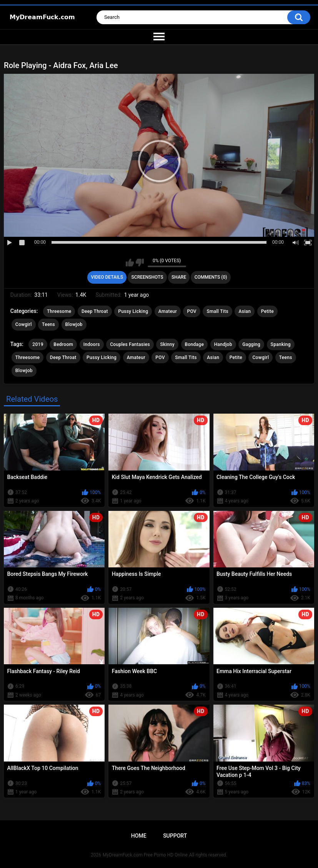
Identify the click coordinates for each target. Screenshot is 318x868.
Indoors (92, 344)
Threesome (59, 311)
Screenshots (147, 277)
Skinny (167, 344)
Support (175, 836)
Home (139, 836)
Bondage (195, 344)
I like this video (130, 263)
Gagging (251, 344)
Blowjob (74, 324)
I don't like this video (140, 263)
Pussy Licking (133, 311)
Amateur (168, 311)
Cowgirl (24, 324)
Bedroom (63, 344)
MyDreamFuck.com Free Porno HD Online (145, 855)
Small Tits (217, 311)
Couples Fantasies (130, 344)
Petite (267, 311)
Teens (48, 324)
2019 (38, 344)
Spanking (281, 344)
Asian (245, 311)
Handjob (223, 344)
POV (191, 311)
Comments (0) (211, 277)
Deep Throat (95, 311)
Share (179, 277)
